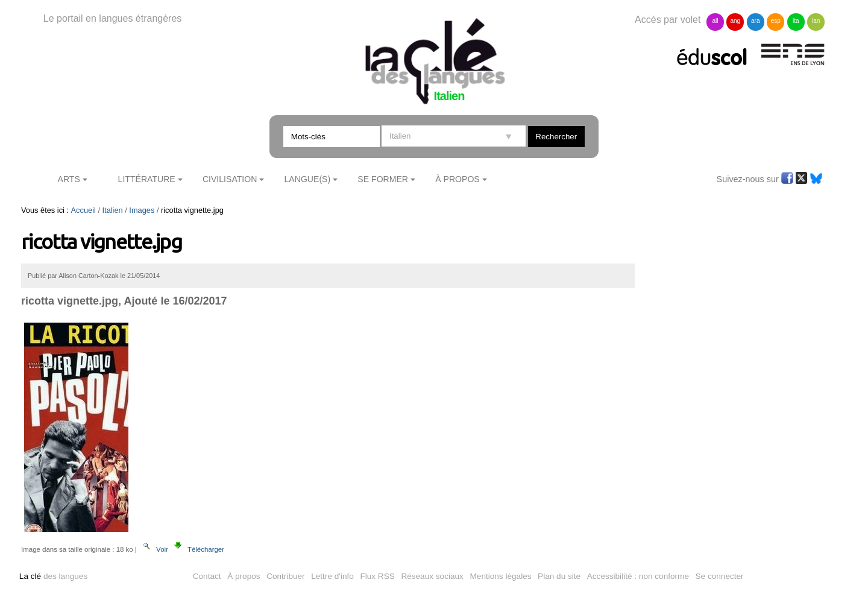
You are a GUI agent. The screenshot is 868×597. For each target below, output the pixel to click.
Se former (383, 179)
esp (776, 21)
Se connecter (720, 576)
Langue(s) (308, 179)
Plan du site (559, 576)
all (715, 21)
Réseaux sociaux (432, 576)
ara (755, 21)
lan (816, 21)
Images (142, 210)
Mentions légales (501, 576)
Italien (113, 210)
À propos (244, 576)
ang (736, 21)
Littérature (147, 179)
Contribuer (285, 576)
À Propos (458, 179)
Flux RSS (377, 576)
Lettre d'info (332, 576)
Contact (207, 576)
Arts (69, 179)
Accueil (83, 210)
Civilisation (230, 179)
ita (796, 21)
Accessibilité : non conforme (638, 576)
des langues (53, 576)
